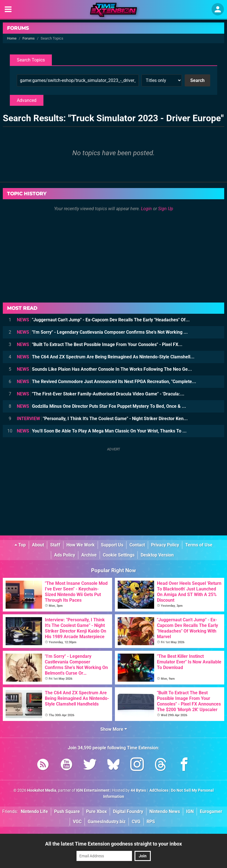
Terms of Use (199, 545)
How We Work (81, 545)
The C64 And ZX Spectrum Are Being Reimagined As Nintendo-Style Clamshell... (106, 357)
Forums (18, 28)
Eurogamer (211, 811)
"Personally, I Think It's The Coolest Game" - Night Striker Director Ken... (102, 419)
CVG (136, 822)
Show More (114, 729)
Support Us (112, 545)
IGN (190, 811)
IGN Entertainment (93, 790)
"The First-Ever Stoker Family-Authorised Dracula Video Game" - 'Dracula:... (101, 394)
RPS (151, 822)
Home (12, 38)
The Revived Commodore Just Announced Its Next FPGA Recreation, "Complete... (106, 382)
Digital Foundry (128, 811)
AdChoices (158, 790)
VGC (77, 822)
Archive (89, 555)
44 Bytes (138, 790)
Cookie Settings (119, 555)
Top (20, 545)
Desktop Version (157, 555)
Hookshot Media (42, 790)
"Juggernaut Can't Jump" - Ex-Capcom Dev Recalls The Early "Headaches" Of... (103, 320)
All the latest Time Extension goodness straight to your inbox (113, 844)
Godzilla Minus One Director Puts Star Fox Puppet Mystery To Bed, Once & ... (101, 406)
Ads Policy (65, 555)
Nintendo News (165, 811)
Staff (55, 545)
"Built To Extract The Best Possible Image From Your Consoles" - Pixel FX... (100, 344)
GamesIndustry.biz (107, 822)
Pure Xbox (96, 811)
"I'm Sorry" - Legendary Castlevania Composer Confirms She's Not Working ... (102, 332)
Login (146, 209)
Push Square (67, 811)
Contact (137, 545)
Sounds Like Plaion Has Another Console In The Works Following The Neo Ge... (104, 369)
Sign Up (166, 209)
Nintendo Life (34, 811)
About (38, 545)
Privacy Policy (165, 545)
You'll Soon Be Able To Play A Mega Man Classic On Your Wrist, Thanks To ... (102, 431)
